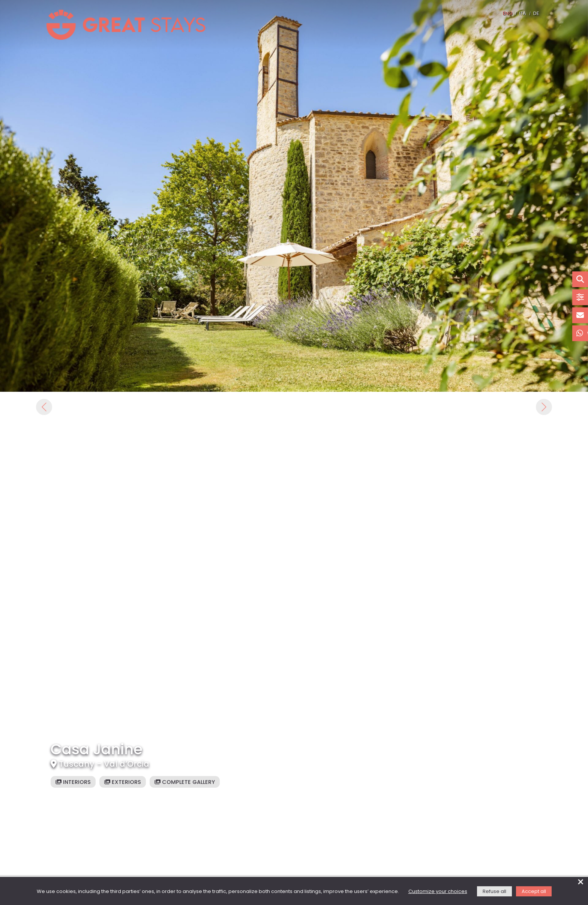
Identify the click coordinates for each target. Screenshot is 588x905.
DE (536, 14)
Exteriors (123, 782)
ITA (523, 14)
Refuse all (494, 892)
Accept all (534, 892)
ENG (508, 14)
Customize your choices (438, 892)
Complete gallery (185, 782)
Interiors (73, 782)
